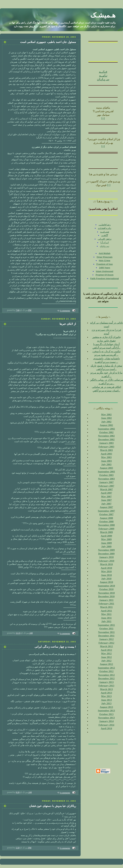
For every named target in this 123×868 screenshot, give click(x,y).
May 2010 (106, 571)
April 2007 (106, 493)
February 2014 (106, 725)
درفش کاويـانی (105, 239)
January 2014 (106, 721)
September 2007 (106, 511)
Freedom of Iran (105, 264)
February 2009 (106, 529)
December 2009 (106, 554)
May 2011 (106, 614)
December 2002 (106, 439)
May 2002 (106, 415)
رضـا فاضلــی (105, 225)
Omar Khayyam (104, 257)
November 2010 (106, 593)
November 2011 (106, 632)
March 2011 (106, 607)
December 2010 (106, 596)
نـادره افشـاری (105, 228)
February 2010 (106, 561)
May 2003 (106, 457)
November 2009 (106, 550)
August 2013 (106, 707)
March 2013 (106, 689)
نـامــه (103, 76)
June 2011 (106, 618)
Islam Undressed (105, 271)
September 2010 (106, 586)
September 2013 (106, 711)
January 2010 (106, 557)
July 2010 (106, 579)
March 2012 (106, 646)
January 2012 (106, 639)
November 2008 (106, 525)
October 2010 (106, 589)
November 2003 (106, 479)
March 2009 (106, 532)
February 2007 (106, 486)
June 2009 (106, 543)
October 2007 (106, 514)
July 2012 (106, 661)
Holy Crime (105, 261)
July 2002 (106, 422)
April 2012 (106, 650)
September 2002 (106, 429)
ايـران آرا (105, 243)
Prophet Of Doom (105, 275)
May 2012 (106, 653)
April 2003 (106, 454)
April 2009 (106, 536)
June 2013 (106, 700)
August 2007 (106, 507)
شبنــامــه (105, 232)
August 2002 (106, 425)
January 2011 (106, 600)
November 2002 (106, 436)
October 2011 (106, 629)
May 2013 (106, 696)
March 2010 (106, 564)
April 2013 (106, 693)
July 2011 (106, 621)
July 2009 (106, 546)
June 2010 (106, 575)
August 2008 (106, 518)
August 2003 (106, 468)
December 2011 (106, 636)
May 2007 (106, 497)
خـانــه (103, 72)
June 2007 (106, 500)
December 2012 (106, 678)
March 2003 (106, 450)
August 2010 (106, 582)
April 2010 (106, 568)
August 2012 (106, 664)
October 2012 (106, 671)
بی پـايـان (103, 79)
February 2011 (106, 604)
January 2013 (106, 682)
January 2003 (106, 443)
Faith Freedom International (104, 278)
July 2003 (106, 464)
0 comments (65, 311)
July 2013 (106, 703)
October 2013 (106, 714)
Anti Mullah (105, 253)
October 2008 (106, 522)
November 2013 (106, 718)
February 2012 (106, 643)
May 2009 (106, 539)
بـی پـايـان (105, 246)
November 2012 (106, 675)
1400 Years (105, 268)
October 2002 (106, 432)
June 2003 (106, 461)
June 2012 (106, 657)
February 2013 (106, 686)
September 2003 (106, 472)
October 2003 (106, 475)
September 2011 (106, 625)
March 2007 (106, 489)
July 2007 (106, 504)
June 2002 (106, 418)
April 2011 (106, 611)
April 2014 (106, 728)
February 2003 (106, 447)
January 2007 (106, 482)
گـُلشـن (105, 235)
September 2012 (106, 668)
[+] (103, 118)
